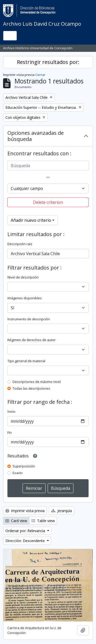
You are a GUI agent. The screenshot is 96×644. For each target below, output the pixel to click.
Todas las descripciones (31, 388)
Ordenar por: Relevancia (26, 531)
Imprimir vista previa (25, 511)
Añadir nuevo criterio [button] (31, 220)
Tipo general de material (26, 361)
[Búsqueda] (48, 166)
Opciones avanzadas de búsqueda (36, 136)
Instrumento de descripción (29, 319)
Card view (16, 521)
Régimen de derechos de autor (31, 340)
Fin (10, 432)
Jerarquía (62, 511)
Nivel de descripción (23, 277)
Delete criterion (48, 202)
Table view (43, 521)
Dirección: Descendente (26, 541)
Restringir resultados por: (48, 62)
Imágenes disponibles (25, 298)
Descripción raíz (20, 244)
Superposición (24, 466)
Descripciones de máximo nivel (37, 382)
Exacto (18, 473)
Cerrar (40, 75)
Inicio (11, 411)
